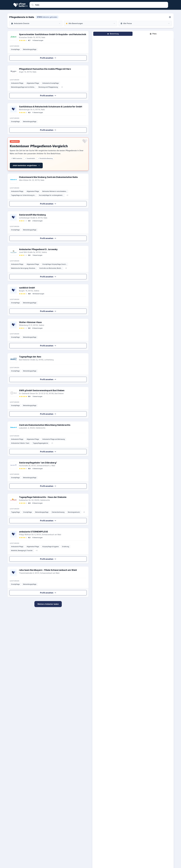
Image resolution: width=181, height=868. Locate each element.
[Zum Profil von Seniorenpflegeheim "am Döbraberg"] (48, 475)
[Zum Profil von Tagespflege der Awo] (48, 369)
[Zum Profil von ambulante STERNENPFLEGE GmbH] (48, 546)
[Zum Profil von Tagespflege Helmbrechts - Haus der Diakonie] (48, 509)
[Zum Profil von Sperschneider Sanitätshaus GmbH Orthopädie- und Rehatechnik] (48, 47)
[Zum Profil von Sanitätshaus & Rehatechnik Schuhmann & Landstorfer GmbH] (48, 119)
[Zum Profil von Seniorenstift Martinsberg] (48, 227)
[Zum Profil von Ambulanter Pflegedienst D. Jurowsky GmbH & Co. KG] (48, 264)
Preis (153, 34)
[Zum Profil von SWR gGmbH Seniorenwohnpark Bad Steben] (48, 403)
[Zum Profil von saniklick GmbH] (48, 300)
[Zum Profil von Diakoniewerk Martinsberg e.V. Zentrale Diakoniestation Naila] (48, 191)
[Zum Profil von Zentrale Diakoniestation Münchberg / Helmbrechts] (48, 439)
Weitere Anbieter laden (48, 604)
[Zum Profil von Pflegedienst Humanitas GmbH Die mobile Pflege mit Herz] (48, 83)
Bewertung (113, 34)
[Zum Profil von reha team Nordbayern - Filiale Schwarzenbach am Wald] (48, 582)
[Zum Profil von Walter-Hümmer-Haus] (48, 334)
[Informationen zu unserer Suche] (170, 17)
